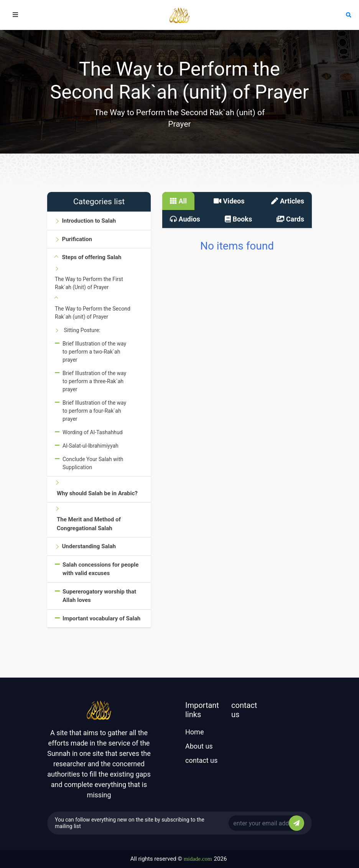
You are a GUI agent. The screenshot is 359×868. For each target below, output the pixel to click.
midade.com (198, 859)
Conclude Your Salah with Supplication (93, 463)
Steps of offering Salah (91, 257)
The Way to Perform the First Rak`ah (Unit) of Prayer (89, 283)
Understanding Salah (89, 546)
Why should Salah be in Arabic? (97, 493)
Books (238, 219)
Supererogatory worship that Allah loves (99, 596)
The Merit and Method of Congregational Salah (89, 524)
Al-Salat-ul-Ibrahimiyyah (91, 446)
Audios (185, 219)
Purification (77, 239)
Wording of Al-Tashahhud (93, 432)
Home (194, 732)
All (178, 201)
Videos (229, 201)
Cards (290, 219)
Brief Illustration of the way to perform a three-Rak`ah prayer (94, 381)
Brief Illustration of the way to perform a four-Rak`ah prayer (94, 411)
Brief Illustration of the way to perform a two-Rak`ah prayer (94, 352)
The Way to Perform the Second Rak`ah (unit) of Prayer (93, 313)
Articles (288, 201)
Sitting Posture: (82, 330)
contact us (201, 760)
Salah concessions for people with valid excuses (100, 569)
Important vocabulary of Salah (101, 618)
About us (199, 746)
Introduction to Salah (89, 221)
